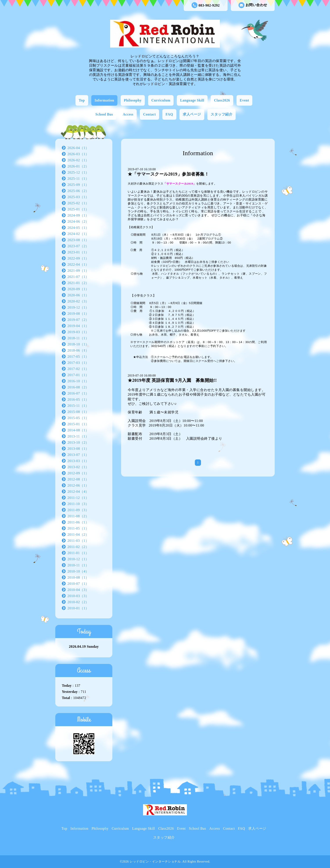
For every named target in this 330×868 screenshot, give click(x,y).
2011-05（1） (78, 528)
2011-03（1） (78, 541)
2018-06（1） (78, 350)
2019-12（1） (78, 307)
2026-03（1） (78, 154)
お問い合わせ (253, 5)
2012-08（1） (78, 479)
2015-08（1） (78, 412)
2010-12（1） (78, 559)
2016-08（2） (78, 387)
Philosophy (133, 100)
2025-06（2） (78, 191)
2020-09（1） (78, 289)
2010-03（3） (78, 596)
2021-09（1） (78, 271)
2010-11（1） (78, 565)
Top (82, 100)
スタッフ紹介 (221, 114)
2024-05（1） (78, 228)
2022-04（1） (78, 264)
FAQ (169, 114)
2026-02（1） (78, 160)
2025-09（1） (78, 185)
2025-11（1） (78, 179)
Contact (149, 114)
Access (128, 114)
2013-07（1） (78, 455)
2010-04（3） (78, 590)
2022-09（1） (78, 258)
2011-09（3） (78, 510)
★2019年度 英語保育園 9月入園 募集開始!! (172, 380)
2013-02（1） (78, 467)
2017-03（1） (78, 363)
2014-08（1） (78, 430)
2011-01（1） (78, 553)
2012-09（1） (78, 473)
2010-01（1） (78, 608)
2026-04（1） (78, 148)
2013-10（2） (78, 442)
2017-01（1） (78, 375)
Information (104, 100)
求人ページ (192, 114)
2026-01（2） (78, 166)
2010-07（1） (78, 584)
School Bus (104, 114)
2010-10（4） (78, 571)
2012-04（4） (78, 492)
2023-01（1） (78, 252)
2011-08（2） (78, 516)
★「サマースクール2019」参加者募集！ (168, 174)
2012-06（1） (78, 485)
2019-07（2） (78, 320)
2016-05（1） (78, 399)
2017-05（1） (78, 357)
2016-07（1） (78, 393)
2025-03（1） (78, 197)
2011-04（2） (78, 534)
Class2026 (222, 100)
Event (245, 100)
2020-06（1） (78, 295)
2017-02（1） (78, 369)
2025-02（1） (78, 203)
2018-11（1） (78, 338)
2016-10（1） (78, 381)
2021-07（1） (78, 277)
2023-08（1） (78, 240)
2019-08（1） (78, 314)
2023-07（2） (78, 246)
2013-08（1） (78, 449)
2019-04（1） (78, 326)
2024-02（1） (78, 234)
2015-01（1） (78, 424)
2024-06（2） (78, 221)
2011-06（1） (78, 522)
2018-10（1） (78, 344)
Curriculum (161, 100)
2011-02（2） (78, 547)
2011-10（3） (78, 504)
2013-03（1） (78, 461)
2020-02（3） (78, 301)
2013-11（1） (78, 436)
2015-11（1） (78, 406)
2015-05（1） (78, 418)
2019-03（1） (78, 332)
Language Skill (192, 100)
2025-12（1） (78, 172)
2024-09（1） (78, 215)
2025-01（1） (78, 209)
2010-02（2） (78, 602)
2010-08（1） (78, 577)
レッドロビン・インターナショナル (155, 862)
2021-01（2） (78, 283)
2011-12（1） (78, 498)
